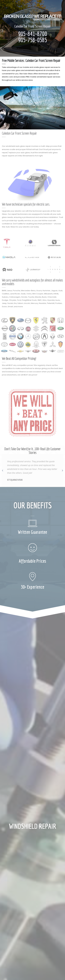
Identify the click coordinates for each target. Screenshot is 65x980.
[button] (3, 470)
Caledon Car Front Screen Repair (32, 26)
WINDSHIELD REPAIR (32, 826)
